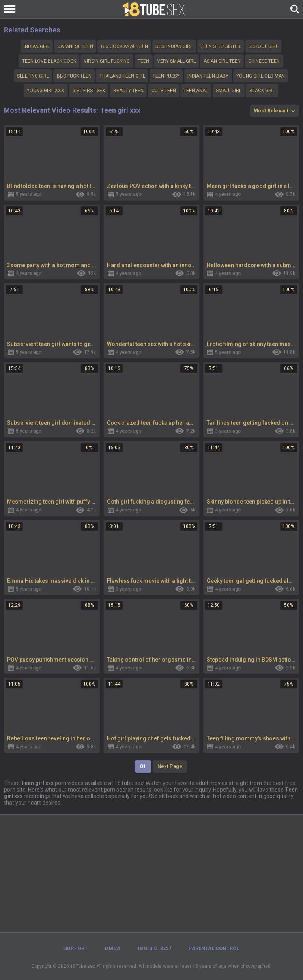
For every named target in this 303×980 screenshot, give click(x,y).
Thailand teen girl (122, 76)
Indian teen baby (208, 76)
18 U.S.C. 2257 (154, 948)
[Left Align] (12, 9)
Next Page (170, 766)
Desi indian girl (174, 46)
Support (76, 948)
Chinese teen (264, 61)
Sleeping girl (33, 76)
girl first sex (89, 91)
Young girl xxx (46, 91)
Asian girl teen (222, 61)
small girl (229, 91)
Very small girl (176, 61)
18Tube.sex (83, 966)
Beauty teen (128, 91)
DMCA (113, 948)
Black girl (262, 91)
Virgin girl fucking (107, 61)
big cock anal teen (124, 46)
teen (143, 61)
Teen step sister (221, 46)
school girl (263, 46)
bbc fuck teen (74, 76)
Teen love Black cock (49, 61)
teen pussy (166, 76)
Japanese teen (75, 46)
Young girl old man (261, 76)
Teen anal (196, 91)
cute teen (164, 91)
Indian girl (37, 46)
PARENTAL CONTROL (214, 948)
